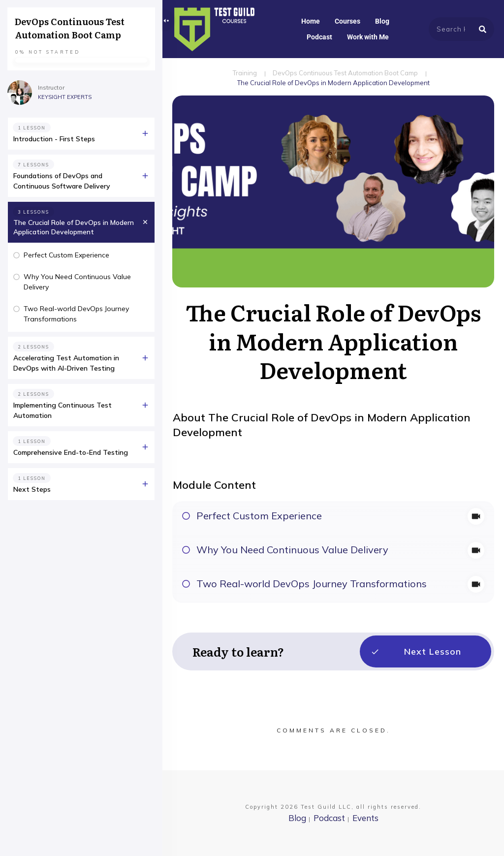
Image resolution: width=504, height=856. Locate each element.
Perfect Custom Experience (259, 516)
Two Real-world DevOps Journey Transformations (312, 584)
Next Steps (32, 489)
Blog (297, 818)
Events (365, 818)
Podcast (329, 818)
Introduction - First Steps (54, 139)
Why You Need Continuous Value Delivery (292, 550)
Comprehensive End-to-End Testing (71, 452)
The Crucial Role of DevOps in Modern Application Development (74, 227)
